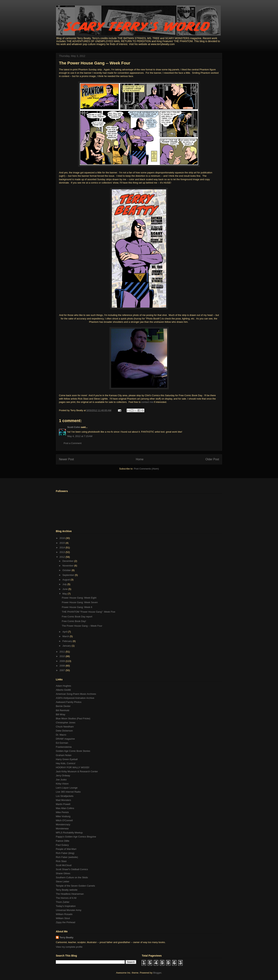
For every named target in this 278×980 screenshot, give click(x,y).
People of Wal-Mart (66, 849)
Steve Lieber (63, 882)
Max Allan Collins (65, 808)
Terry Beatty (66, 937)
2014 (63, 548)
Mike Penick (62, 812)
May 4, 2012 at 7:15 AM (80, 436)
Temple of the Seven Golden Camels (75, 886)
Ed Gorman (62, 743)
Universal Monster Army (69, 910)
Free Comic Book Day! (74, 621)
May (65, 594)
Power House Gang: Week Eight (79, 598)
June (65, 589)
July (65, 584)
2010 (63, 656)
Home (140, 459)
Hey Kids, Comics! (66, 763)
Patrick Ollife (63, 841)
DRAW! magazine (65, 739)
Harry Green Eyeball (67, 759)
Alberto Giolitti (63, 690)
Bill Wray (61, 714)
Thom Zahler (63, 902)
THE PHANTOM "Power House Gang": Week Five (88, 612)
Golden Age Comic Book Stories (73, 751)
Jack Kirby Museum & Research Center (77, 771)
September (69, 575)
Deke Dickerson (64, 731)
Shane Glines (63, 873)
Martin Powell (63, 804)
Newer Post (66, 459)
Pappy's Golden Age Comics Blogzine (76, 837)
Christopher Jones (66, 723)
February (68, 641)
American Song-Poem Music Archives (76, 694)
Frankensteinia (64, 747)
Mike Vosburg (63, 816)
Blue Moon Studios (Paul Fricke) (73, 718)
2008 (63, 666)
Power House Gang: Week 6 (77, 607)
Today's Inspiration (66, 906)
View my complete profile (69, 947)
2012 (63, 557)
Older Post (212, 459)
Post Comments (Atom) (146, 469)
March (66, 636)
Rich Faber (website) (67, 857)
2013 (63, 552)
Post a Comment (73, 443)
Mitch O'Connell (64, 820)
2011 (63, 652)
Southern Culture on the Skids (72, 877)
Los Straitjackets (65, 796)
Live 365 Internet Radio (68, 792)
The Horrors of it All (66, 898)
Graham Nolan (64, 755)
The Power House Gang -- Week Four (95, 63)
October (67, 570)
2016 (63, 538)
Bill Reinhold (62, 710)
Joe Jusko (61, 780)
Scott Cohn (74, 427)
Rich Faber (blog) (65, 853)
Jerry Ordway (63, 776)
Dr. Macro (61, 735)
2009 (63, 661)
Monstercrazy (63, 824)
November (68, 566)
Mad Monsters (63, 800)
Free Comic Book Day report (77, 617)
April (65, 632)
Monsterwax (62, 829)
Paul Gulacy (62, 845)
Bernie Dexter (63, 706)
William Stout (63, 918)
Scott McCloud (64, 865)
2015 (63, 543)
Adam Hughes (63, 686)
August (67, 580)
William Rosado (64, 914)
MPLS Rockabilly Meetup (69, 833)
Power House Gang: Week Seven (80, 602)
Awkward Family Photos (69, 702)
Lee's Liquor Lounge (67, 788)
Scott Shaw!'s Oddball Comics (72, 869)
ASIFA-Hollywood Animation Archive (75, 698)
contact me (147, 402)
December (68, 561)
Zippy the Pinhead (66, 922)
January (67, 646)
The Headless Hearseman (70, 894)
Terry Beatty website (67, 890)
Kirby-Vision (62, 784)
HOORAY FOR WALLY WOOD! (73, 767)
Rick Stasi (61, 861)
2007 (63, 670)
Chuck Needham (65, 727)
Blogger (157, 973)
